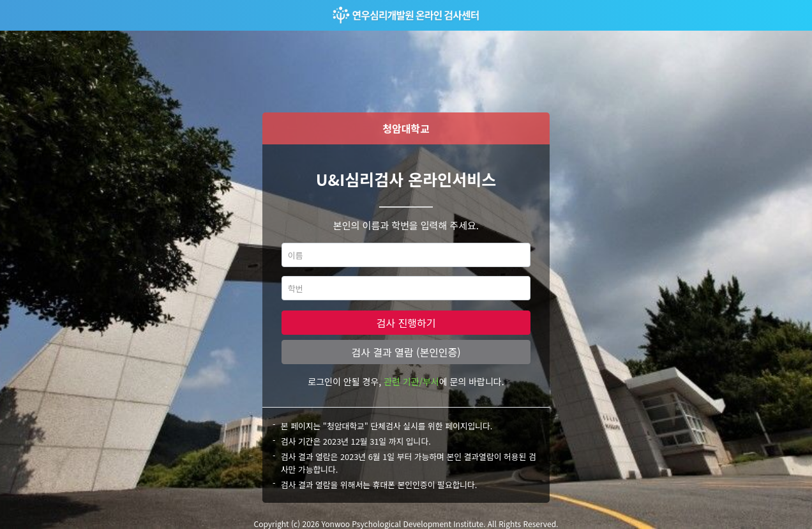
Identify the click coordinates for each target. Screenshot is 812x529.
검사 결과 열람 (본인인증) (406, 352)
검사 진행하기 (406, 323)
